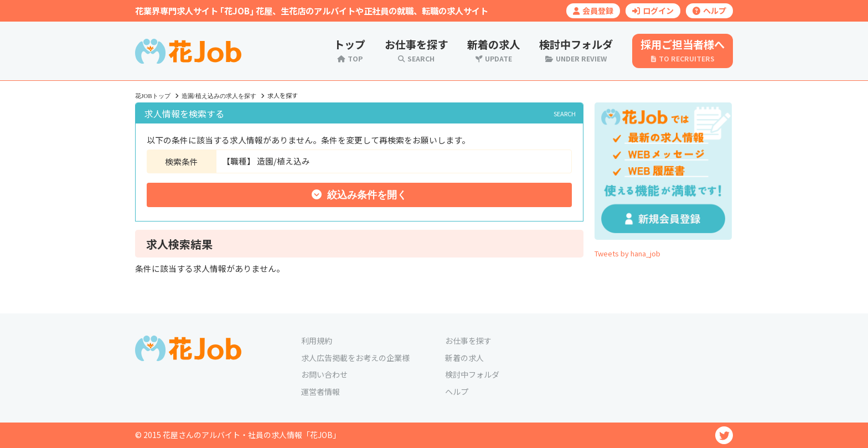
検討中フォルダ (472, 374)
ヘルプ (709, 11)
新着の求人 (464, 358)
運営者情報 (321, 392)
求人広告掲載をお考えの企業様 (355, 358)
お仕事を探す (468, 341)
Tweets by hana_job (627, 253)
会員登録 (593, 11)
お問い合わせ (324, 374)
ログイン (653, 11)
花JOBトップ (153, 96)
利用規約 (317, 341)
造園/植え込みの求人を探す (219, 96)
